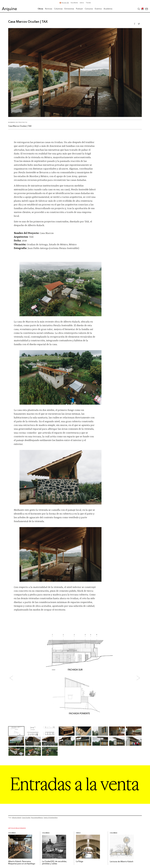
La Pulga (80, 862)
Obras (78, 833)
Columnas (12, 833)
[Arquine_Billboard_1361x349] (75, 803)
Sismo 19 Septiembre (51, 817)
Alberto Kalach (17, 817)
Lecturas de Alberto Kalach (122, 862)
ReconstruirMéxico (37, 817)
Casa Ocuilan (26, 817)
